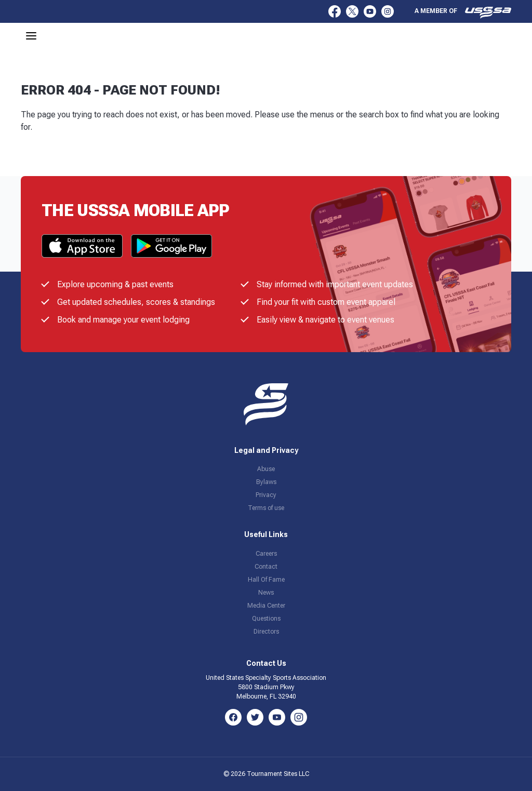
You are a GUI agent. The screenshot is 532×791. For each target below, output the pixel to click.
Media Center (266, 606)
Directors (266, 632)
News (266, 593)
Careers (266, 554)
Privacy (266, 495)
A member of (463, 12)
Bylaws (266, 482)
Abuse (266, 469)
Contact (266, 567)
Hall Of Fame (266, 580)
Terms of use (266, 508)
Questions (266, 619)
